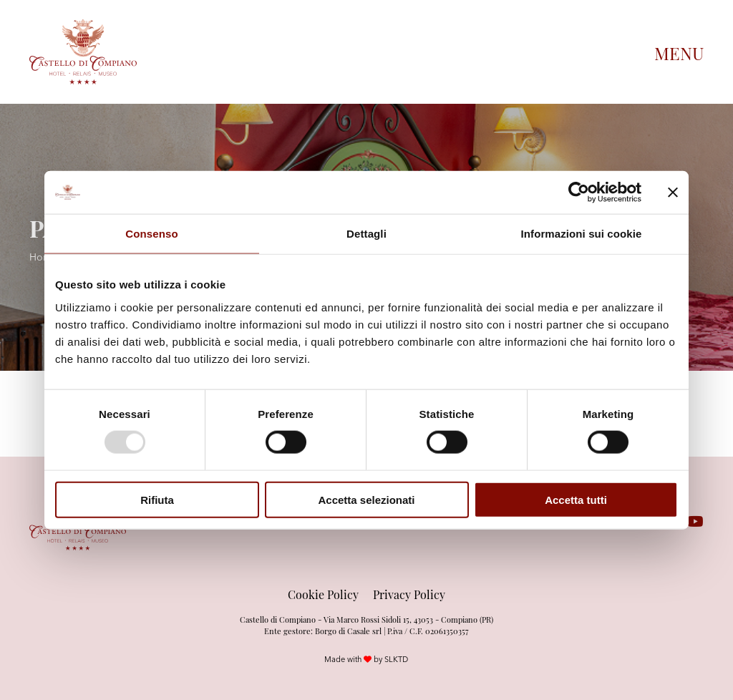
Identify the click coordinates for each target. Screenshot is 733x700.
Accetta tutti (576, 499)
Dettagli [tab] (366, 234)
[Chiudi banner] (673, 193)
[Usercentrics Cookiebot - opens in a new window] (579, 193)
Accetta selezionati (366, 499)
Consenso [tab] (151, 234)
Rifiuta (157, 499)
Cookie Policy (323, 594)
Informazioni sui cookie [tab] (582, 234)
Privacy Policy (409, 594)
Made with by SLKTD (366, 659)
